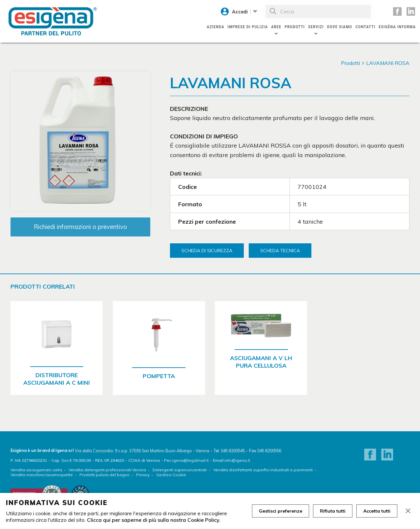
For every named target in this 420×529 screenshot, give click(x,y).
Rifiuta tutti (333, 511)
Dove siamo (340, 27)
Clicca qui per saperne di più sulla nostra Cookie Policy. (154, 520)
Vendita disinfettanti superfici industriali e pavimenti (263, 470)
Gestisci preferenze (281, 511)
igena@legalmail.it (190, 460)
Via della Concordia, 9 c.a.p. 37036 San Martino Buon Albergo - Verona (142, 451)
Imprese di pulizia (248, 27)
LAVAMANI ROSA (388, 63)
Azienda (215, 27)
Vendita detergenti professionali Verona (107, 470)
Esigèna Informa (397, 27)
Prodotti (295, 27)
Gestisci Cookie (171, 475)
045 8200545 (233, 451)
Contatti (365, 27)
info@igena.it (237, 460)
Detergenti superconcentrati (180, 470)
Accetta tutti (377, 511)
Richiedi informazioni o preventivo (80, 227)
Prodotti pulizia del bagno (105, 475)
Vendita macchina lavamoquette (42, 475)
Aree (276, 27)
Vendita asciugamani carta (36, 470)
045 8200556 (269, 451)
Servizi (316, 27)
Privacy (143, 475)
